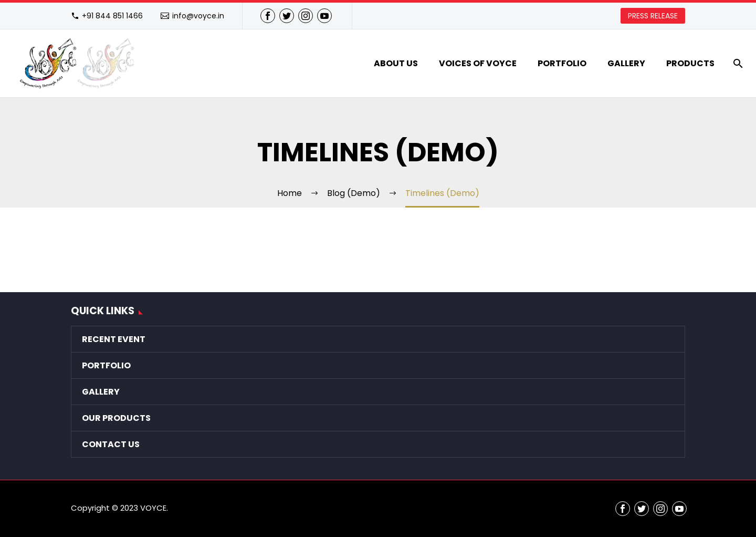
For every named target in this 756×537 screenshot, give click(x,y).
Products (690, 63)
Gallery (626, 63)
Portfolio (562, 63)
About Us (396, 63)
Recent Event (114, 339)
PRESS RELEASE (653, 16)
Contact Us (111, 444)
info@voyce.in (198, 16)
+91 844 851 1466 (112, 16)
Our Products (116, 418)
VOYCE (153, 508)
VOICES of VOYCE (478, 63)
